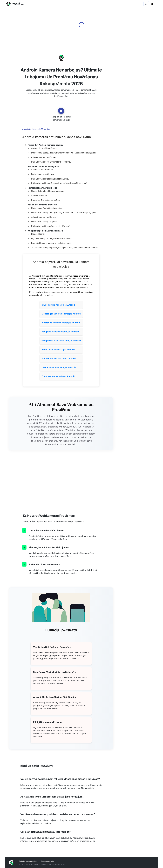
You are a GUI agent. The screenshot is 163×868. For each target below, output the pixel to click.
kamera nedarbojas (58, 305)
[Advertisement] (138, 86)
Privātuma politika (47, 861)
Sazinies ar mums (59, 864)
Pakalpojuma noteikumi (29, 861)
